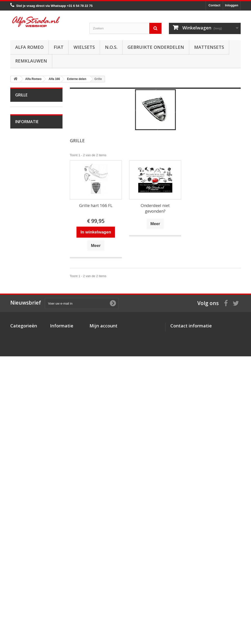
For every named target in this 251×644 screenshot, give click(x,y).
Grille (22, 392)
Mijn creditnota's (102, 584)
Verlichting (26, 346)
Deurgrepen (27, 407)
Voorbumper (27, 376)
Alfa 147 (24, 201)
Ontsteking (26, 262)
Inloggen (232, 5)
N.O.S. (111, 47)
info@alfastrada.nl (203, 612)
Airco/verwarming (31, 331)
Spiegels (25, 414)
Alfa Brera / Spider (32, 232)
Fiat (59, 47)
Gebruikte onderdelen (156, 47)
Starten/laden (28, 270)
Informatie (27, 479)
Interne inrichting (30, 361)
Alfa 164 (24, 239)
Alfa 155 (24, 209)
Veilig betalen (28, 499)
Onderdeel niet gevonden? (155, 208)
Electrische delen (31, 338)
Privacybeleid (60, 612)
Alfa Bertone (27, 118)
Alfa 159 (24, 224)
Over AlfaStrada (30, 492)
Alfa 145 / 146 (28, 194)
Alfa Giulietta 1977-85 (34, 156)
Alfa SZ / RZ (27, 452)
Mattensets (209, 47)
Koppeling (26, 293)
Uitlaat (23, 285)
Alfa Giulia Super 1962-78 (33, 129)
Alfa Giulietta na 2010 (34, 163)
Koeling (24, 277)
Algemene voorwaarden (36, 507)
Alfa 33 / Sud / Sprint (33, 179)
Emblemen (26, 399)
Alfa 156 (24, 217)
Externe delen (28, 369)
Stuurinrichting (29, 316)
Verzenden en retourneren (37, 514)
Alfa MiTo (25, 171)
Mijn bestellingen (102, 577)
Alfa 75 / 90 (27, 186)
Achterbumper (29, 384)
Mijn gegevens (100, 597)
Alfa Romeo (29, 47)
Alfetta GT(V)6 (29, 148)
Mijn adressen (100, 590)
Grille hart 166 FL (96, 205)
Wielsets (84, 47)
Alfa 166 (24, 247)
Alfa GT (24, 437)
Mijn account (103, 569)
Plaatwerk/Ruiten (31, 354)
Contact (214, 5)
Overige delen (29, 430)
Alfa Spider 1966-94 (33, 141)
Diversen (25, 422)
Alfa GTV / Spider (31, 445)
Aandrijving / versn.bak (35, 300)
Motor (23, 255)
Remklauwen (31, 61)
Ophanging (26, 323)
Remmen (25, 308)
